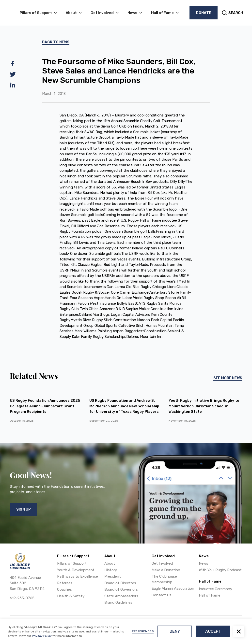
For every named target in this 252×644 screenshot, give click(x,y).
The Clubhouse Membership (164, 579)
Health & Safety (71, 596)
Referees (65, 583)
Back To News (56, 42)
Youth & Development (76, 570)
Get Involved (162, 563)
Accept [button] (213, 631)
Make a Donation (166, 570)
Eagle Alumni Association (173, 588)
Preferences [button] (143, 631)
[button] (239, 631)
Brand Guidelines (118, 602)
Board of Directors (120, 583)
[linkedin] (13, 85)
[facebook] (13, 63)
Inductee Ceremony (215, 589)
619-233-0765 (22, 598)
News (204, 563)
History (111, 570)
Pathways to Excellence (78, 576)
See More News (228, 378)
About (110, 563)
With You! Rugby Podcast (220, 570)
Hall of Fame (210, 595)
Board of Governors (121, 589)
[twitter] (13, 74)
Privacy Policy (42, 636)
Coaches (64, 589)
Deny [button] (175, 631)
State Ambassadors (121, 596)
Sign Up (24, 509)
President (113, 576)
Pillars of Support (72, 563)
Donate (204, 13)
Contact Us (162, 595)
